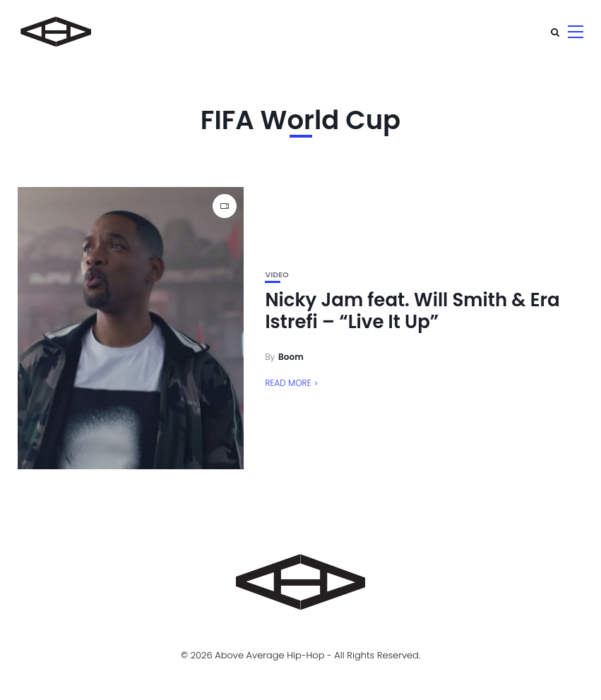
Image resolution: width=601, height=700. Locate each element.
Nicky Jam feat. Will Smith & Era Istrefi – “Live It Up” (412, 311)
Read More (288, 383)
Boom (291, 357)
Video (276, 275)
